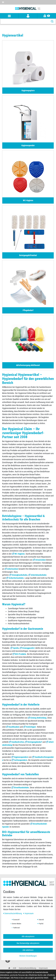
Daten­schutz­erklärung (13, 913)
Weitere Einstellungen (28, 956)
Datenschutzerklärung (27, 968)
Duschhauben (14, 727)
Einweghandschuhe (20, 575)
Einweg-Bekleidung (38, 718)
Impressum (43, 968)
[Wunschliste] (54, 1)
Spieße (16, 648)
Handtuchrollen (18, 742)
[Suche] (52, 22)
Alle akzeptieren (28, 936)
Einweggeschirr (29, 648)
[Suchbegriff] (25, 22)
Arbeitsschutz (13, 569)
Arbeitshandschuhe (39, 575)
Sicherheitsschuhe (16, 578)
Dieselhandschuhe (21, 788)
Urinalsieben (41, 560)
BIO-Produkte (21, 654)
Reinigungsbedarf (35, 742)
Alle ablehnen (28, 950)
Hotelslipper (31, 727)
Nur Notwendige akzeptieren (28, 943)
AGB (15, 968)
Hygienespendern (21, 757)
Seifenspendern (21, 760)
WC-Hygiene (20, 554)
